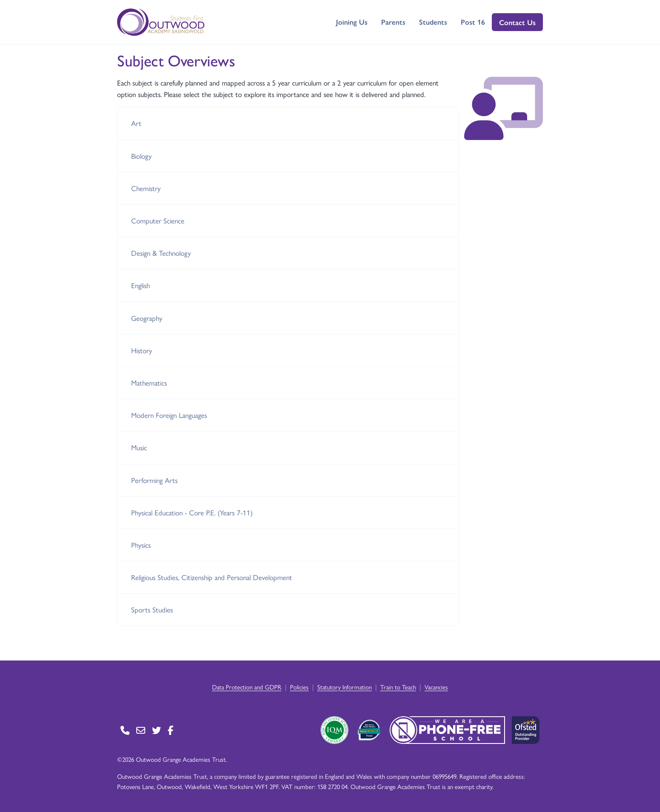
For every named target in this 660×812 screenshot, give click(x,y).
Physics (141, 545)
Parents (393, 22)
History (142, 350)
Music (139, 447)
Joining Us (352, 22)
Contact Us (517, 22)
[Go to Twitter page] (156, 730)
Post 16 (473, 22)
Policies (299, 687)
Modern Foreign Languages (169, 415)
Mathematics (149, 383)
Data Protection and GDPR (247, 687)
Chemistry (146, 188)
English (141, 285)
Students (433, 22)
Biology (141, 156)
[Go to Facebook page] (171, 730)
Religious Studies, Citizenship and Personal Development (212, 577)
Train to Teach (398, 687)
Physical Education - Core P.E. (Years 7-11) (192, 512)
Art (136, 123)
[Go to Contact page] (125, 730)
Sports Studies (152, 609)
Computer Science (158, 220)
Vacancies (436, 687)
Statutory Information (344, 687)
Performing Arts (154, 480)
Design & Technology (161, 253)
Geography (147, 318)
